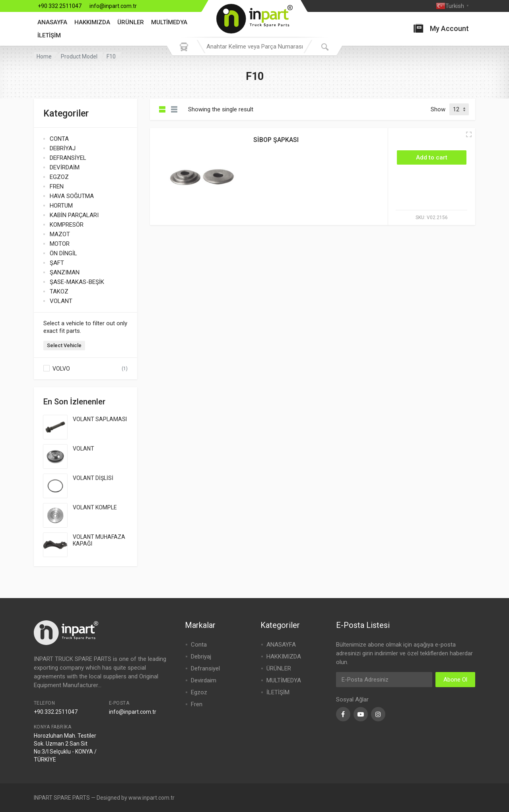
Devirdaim (204, 680)
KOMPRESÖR (67, 225)
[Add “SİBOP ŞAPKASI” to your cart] (432, 157)
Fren (197, 704)
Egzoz (199, 692)
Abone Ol (455, 680)
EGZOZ (59, 177)
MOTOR (60, 244)
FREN (57, 186)
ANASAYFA (52, 22)
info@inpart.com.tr (113, 6)
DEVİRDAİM (65, 167)
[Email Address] (384, 680)
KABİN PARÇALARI (74, 215)
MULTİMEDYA (169, 22)
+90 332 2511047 (60, 6)
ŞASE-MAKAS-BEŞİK (77, 282)
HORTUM (61, 206)
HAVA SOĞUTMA (72, 196)
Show (438, 109)
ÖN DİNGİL (63, 253)
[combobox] (254, 47)
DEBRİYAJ (63, 148)
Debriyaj (201, 657)
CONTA (59, 139)
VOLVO (61, 369)
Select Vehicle (64, 345)
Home (44, 56)
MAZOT (60, 234)
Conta (199, 645)
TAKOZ (59, 291)
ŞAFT (57, 263)
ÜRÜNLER (131, 22)
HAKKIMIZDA (92, 22)
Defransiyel (205, 668)
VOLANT (61, 301)
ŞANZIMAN (65, 272)
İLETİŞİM (49, 35)
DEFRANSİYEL (68, 158)
